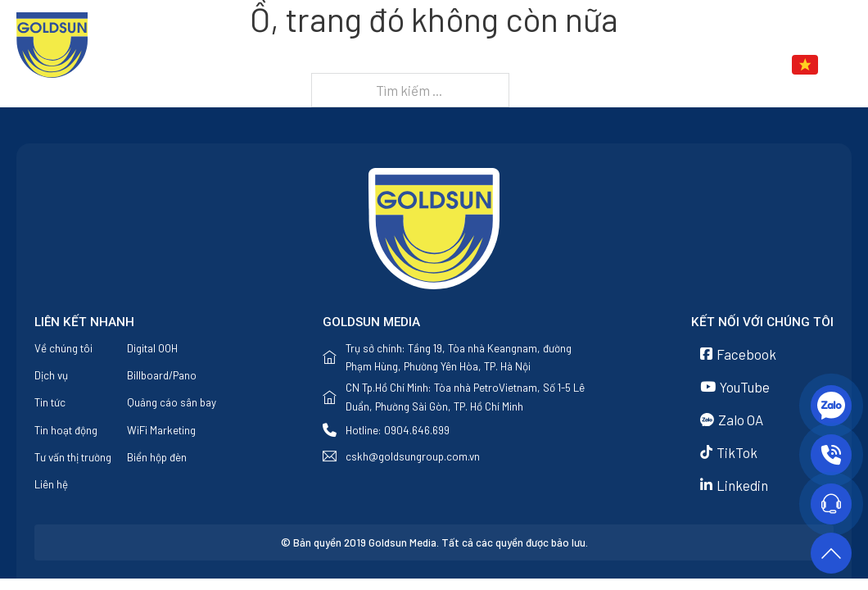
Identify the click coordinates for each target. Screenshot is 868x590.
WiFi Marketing (161, 430)
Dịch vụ (533, 65)
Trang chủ (344, 65)
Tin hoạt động (66, 430)
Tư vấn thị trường (73, 457)
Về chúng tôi (444, 65)
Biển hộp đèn (157, 457)
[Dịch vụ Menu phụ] (572, 65)
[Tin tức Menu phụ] (660, 65)
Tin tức (620, 65)
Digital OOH (152, 348)
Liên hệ (708, 65)
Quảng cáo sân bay (172, 402)
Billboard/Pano (162, 375)
